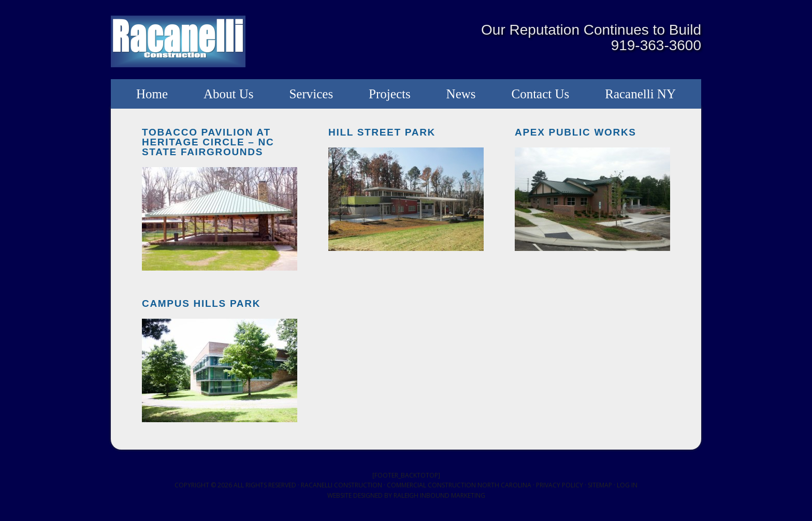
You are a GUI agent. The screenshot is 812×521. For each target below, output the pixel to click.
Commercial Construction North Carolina (459, 485)
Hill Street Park (382, 132)
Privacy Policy (560, 485)
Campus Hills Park (201, 303)
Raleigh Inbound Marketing (439, 495)
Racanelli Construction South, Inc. (178, 41)
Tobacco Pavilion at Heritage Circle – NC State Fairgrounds (208, 142)
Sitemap (600, 485)
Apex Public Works (576, 132)
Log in (627, 485)
